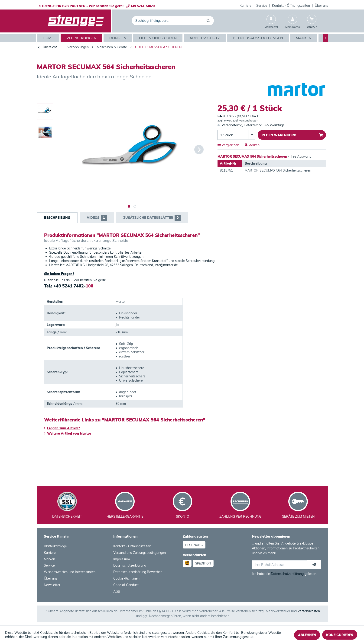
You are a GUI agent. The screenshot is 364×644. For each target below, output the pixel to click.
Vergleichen (228, 145)
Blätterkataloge (55, 546)
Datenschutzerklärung (130, 565)
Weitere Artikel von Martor (68, 434)
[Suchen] (209, 21)
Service (262, 6)
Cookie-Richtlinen (126, 578)
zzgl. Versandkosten (245, 120)
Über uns (322, 6)
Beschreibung (57, 218)
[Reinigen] (118, 38)
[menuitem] (246, 6)
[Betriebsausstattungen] (258, 38)
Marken (49, 559)
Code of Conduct (126, 585)
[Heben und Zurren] (158, 38)
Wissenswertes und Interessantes (70, 572)
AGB (117, 591)
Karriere (245, 6)
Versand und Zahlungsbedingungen (140, 553)
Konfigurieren (340, 635)
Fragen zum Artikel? (62, 428)
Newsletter (52, 585)
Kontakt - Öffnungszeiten (291, 6)
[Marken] (304, 38)
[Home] (49, 38)
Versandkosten (309, 611)
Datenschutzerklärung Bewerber (138, 572)
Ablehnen (307, 635)
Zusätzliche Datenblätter (152, 218)
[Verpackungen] (82, 38)
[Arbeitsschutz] (205, 38)
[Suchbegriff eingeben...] (173, 21)
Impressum (122, 559)
